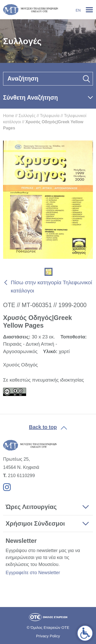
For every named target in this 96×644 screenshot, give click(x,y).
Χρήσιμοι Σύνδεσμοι (35, 523)
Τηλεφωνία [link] (50, 116)
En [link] (78, 10)
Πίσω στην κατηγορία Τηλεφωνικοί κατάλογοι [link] (51, 286)
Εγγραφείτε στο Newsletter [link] (33, 573)
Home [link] (9, 116)
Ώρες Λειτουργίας (31, 507)
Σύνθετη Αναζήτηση (30, 98)
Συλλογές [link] (27, 116)
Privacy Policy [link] (48, 636)
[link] (85, 633)
